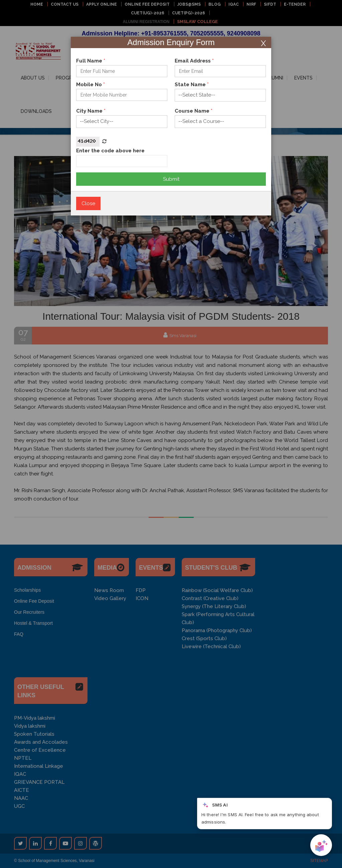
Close (88, 203)
